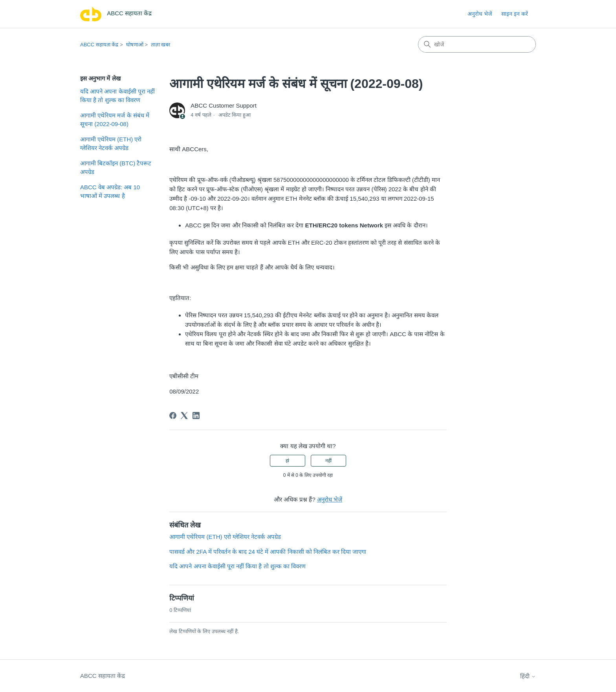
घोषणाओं (135, 45)
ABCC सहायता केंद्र (99, 45)
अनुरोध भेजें (480, 14)
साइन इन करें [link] (515, 14)
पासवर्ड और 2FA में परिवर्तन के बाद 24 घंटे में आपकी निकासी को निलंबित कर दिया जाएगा (268, 552)
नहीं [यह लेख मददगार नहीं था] (328, 461)
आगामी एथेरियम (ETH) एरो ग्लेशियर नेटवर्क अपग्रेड (111, 144)
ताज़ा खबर (161, 45)
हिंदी (528, 676)
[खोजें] (477, 44)
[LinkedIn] (196, 416)
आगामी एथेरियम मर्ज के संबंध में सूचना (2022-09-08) (115, 120)
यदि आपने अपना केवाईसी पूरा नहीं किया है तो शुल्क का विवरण (117, 96)
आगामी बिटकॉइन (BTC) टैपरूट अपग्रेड (116, 168)
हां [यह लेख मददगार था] (287, 461)
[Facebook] (173, 416)
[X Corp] (184, 416)
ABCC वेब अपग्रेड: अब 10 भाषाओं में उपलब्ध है (110, 192)
